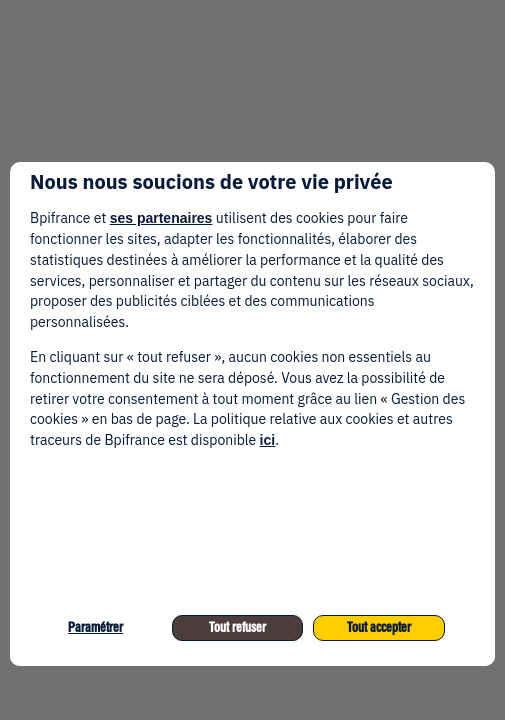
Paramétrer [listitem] (95, 627)
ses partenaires (161, 218)
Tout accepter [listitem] (379, 627)
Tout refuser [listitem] (237, 627)
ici (268, 440)
